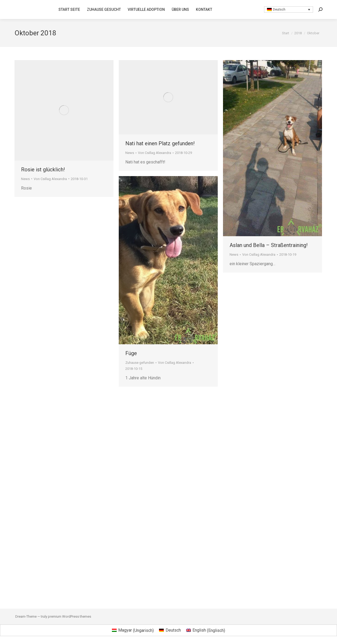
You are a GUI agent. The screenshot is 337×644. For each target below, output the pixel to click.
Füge (131, 353)
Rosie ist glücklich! (43, 170)
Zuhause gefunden (140, 363)
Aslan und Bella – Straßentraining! (269, 245)
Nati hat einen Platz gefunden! (160, 143)
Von (50, 179)
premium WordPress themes (70, 616)
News (25, 179)
